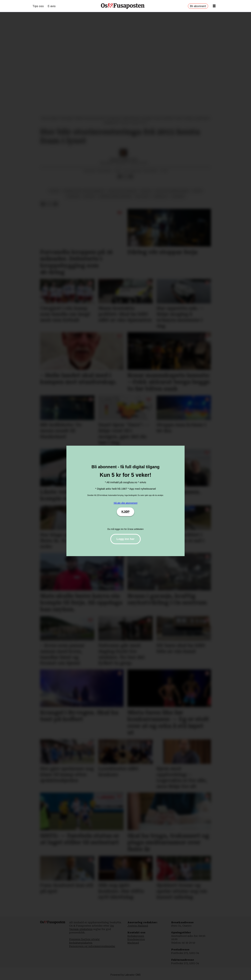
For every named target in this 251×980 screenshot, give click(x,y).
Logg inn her (126, 539)
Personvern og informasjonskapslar (92, 946)
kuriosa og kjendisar (122, 191)
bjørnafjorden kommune (115, 196)
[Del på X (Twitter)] (125, 177)
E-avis (52, 6)
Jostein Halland (138, 926)
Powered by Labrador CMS (126, 975)
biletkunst (143, 196)
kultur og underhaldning (172, 191)
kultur (197, 191)
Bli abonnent (198, 6)
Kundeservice (136, 939)
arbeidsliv (161, 196)
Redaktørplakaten (81, 943)
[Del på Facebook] (120, 177)
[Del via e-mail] (131, 177)
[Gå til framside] (123, 6)
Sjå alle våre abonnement (125, 503)
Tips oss (38, 6)
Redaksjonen (136, 936)
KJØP (125, 512)
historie (89, 196)
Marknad (133, 943)
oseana (54, 191)
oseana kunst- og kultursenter (84, 191)
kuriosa (146, 191)
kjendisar (73, 196)
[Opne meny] (214, 6)
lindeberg (178, 196)
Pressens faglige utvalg (84, 939)
